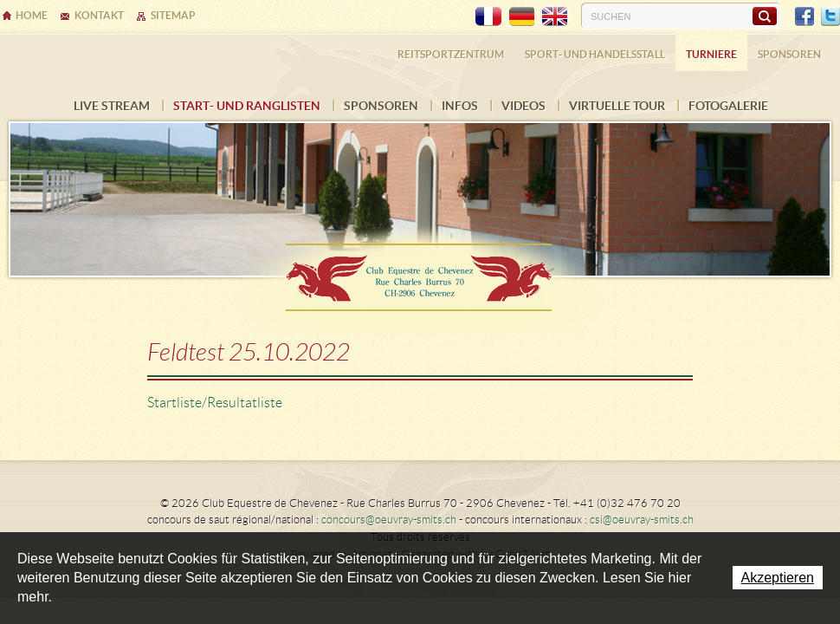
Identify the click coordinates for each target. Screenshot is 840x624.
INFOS (460, 106)
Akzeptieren (778, 578)
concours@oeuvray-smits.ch (389, 520)
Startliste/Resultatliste (215, 403)
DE (521, 16)
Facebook (804, 16)
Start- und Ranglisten (247, 106)
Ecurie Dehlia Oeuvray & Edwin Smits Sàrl (420, 272)
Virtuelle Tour (617, 106)
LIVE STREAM (112, 106)
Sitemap (173, 15)
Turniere (711, 54)
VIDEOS (523, 106)
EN (554, 16)
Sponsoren (381, 106)
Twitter (830, 16)
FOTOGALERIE (728, 106)
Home (32, 15)
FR (488, 16)
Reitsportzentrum (451, 54)
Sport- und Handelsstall (595, 54)
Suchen (764, 16)
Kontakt (99, 15)
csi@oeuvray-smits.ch (642, 520)
